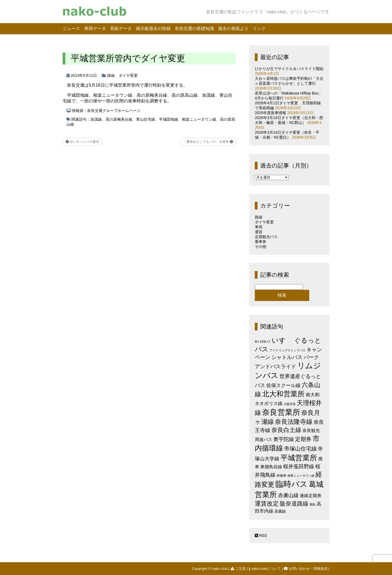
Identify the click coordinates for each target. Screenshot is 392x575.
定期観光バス (266, 237)
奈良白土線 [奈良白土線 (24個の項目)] (286, 430)
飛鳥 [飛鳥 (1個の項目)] (313, 504)
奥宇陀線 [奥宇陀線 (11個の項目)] (284, 439)
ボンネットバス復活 (82, 142)
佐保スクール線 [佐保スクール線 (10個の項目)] (283, 385)
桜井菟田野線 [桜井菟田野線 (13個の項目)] (299, 466)
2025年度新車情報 (270, 113)
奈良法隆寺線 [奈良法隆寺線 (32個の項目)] (294, 422)
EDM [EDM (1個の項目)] (263, 342)
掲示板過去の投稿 (153, 28)
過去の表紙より (233, 28)
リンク (259, 28)
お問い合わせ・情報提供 (306, 569)
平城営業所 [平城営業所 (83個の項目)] (299, 458)
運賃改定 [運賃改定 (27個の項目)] (267, 503)
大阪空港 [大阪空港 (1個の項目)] (290, 404)
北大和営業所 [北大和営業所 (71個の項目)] (283, 394)
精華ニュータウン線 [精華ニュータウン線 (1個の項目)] (301, 476)
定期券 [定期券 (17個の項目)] (303, 439)
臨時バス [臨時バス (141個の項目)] (292, 484)
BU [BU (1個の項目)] (257, 342)
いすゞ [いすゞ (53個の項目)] (282, 340)
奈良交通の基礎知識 (194, 28)
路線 (111, 75)
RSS (261, 536)
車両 (259, 227)
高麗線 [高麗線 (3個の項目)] (280, 511)
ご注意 (239, 569)
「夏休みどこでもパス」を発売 (208, 142)
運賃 (259, 232)
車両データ (95, 28)
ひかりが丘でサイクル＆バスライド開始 (289, 69)
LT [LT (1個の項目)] (269, 342)
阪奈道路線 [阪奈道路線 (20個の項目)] (294, 503)
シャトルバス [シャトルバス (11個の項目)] (287, 357)
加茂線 (96, 119)
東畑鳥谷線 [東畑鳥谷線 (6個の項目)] (271, 467)
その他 (261, 247)
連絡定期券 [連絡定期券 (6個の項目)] (311, 495)
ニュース (71, 28)
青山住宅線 (146, 119)
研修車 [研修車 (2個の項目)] (281, 476)
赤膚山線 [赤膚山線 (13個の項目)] (288, 495)
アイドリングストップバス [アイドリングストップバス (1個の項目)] (287, 350)
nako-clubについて (265, 569)
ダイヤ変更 (128, 75)
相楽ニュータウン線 (199, 119)
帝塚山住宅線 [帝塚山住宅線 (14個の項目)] (301, 449)
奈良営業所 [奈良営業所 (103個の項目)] (281, 412)
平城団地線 (169, 119)
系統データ (121, 28)
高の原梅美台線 (119, 119)
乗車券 (261, 242)
